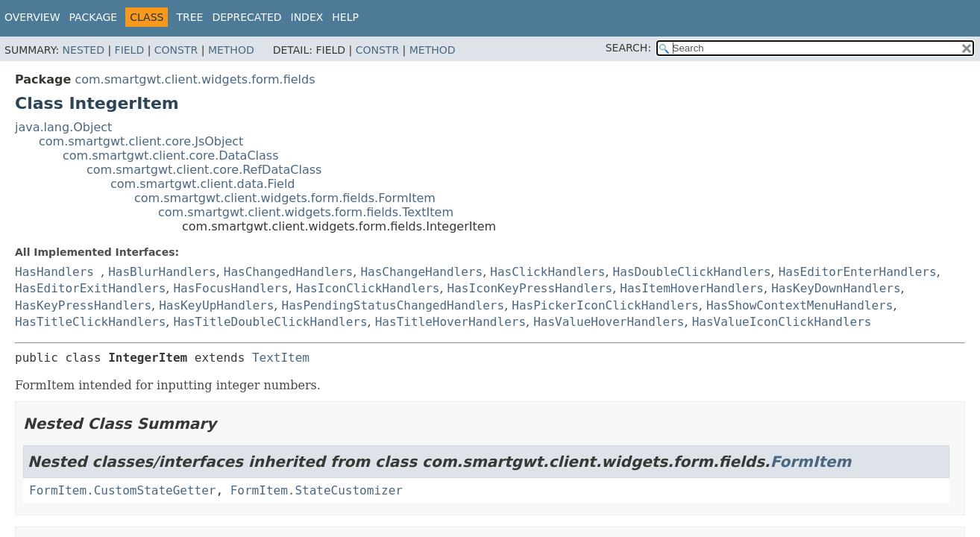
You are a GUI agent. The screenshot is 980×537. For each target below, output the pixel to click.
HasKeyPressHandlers (83, 305)
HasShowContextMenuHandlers (800, 305)
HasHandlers (54, 272)
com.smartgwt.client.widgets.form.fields (195, 79)
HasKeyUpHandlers (216, 305)
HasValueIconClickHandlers (782, 322)
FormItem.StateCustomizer (317, 490)
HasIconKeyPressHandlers (530, 288)
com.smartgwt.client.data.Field (203, 184)
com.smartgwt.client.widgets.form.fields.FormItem (285, 198)
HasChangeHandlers (421, 272)
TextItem (281, 358)
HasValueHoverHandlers (609, 322)
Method (231, 50)
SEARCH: (628, 48)
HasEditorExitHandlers (90, 288)
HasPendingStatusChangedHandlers (393, 305)
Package (94, 17)
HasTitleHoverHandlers (450, 322)
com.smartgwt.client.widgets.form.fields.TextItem (306, 212)
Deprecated (246, 17)
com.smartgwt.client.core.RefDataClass (204, 170)
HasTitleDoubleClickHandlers (270, 322)
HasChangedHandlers (288, 272)
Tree (189, 17)
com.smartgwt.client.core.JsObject (141, 141)
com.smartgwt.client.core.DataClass (171, 156)
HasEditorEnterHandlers (858, 272)
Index (307, 17)
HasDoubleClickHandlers (692, 272)
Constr (176, 50)
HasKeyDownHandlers (836, 288)
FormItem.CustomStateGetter (122, 490)
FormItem (811, 462)
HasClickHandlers (547, 272)
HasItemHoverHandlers (692, 288)
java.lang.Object (63, 127)
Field (130, 50)
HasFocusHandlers (230, 288)
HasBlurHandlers (162, 272)
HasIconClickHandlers (368, 288)
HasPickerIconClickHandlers (605, 305)
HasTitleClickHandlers (90, 322)
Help (345, 17)
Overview (32, 17)
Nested (84, 50)
